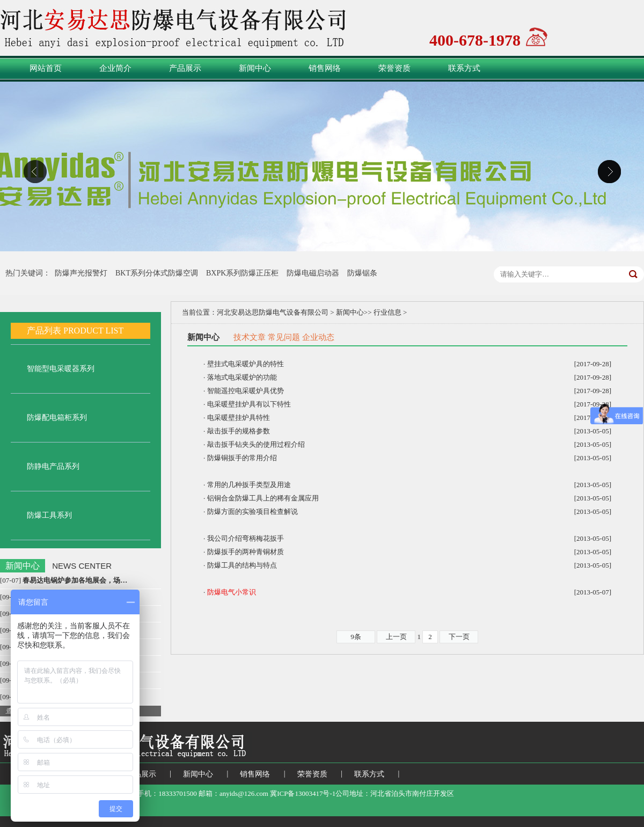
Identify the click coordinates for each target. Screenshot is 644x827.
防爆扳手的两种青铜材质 (246, 552)
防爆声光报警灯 (81, 273)
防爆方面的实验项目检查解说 (253, 512)
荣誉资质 (394, 68)
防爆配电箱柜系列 (57, 418)
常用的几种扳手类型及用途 (249, 485)
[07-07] (64, 580)
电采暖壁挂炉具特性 (239, 418)
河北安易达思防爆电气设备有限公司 (273, 312)
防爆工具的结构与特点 (242, 565)
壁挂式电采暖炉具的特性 (246, 364)
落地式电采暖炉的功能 (242, 377)
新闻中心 (255, 68)
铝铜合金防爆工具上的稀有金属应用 (263, 498)
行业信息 (387, 312)
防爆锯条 (362, 273)
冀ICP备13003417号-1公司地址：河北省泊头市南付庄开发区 (365, 793)
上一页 (396, 637)
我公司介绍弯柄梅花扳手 (246, 538)
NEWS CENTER (82, 566)
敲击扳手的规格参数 (239, 431)
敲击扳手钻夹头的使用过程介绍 (256, 444)
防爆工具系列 (49, 515)
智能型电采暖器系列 (61, 369)
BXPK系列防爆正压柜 (242, 273)
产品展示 (185, 68)
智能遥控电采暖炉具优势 (246, 391)
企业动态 (318, 337)
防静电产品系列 (53, 466)
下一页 (459, 637)
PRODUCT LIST (93, 331)
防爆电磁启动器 (313, 273)
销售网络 (325, 68)
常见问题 (284, 337)
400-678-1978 (475, 39)
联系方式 (464, 68)
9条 (356, 637)
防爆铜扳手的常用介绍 (242, 458)
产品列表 (44, 331)
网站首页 (46, 68)
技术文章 (250, 337)
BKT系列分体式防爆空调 (157, 273)
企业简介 (115, 68)
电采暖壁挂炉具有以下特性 (249, 404)
